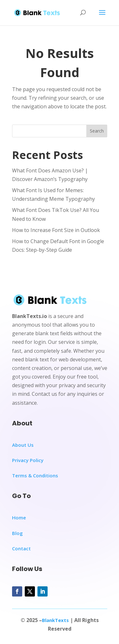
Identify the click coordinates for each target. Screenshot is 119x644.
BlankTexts (55, 620)
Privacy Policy (28, 460)
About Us (23, 445)
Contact (21, 548)
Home (19, 517)
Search (97, 131)
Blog (17, 533)
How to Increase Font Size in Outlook (56, 230)
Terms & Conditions (35, 475)
